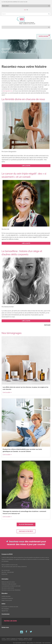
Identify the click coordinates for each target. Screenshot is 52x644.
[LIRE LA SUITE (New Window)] (26, 166)
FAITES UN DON (43, 36)
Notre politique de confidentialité (34, 643)
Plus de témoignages (26, 524)
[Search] (26, 14)
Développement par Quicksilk (25, 640)
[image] (26, 126)
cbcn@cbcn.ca (8, 91)
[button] (49, 14)
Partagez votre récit (26, 531)
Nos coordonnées (47, 643)
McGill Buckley (14, 640)
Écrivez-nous (4, 574)
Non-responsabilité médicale (19, 643)
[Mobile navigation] (26, 6)
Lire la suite (6, 392)
